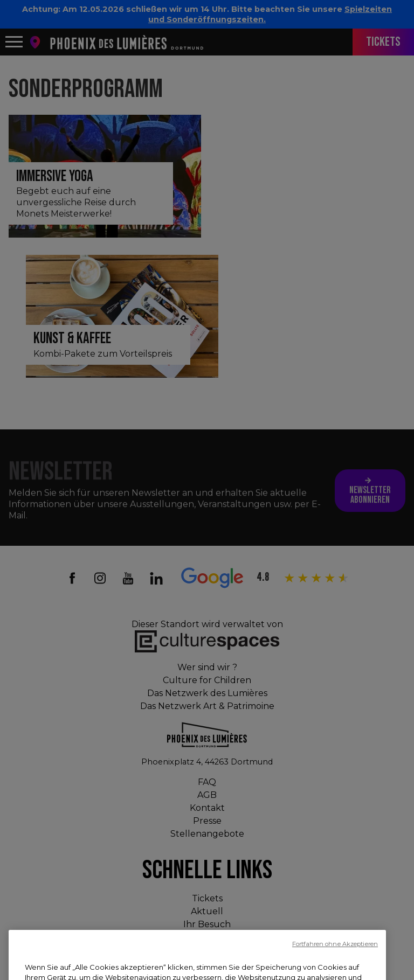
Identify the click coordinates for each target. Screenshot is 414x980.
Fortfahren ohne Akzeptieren (335, 969)
